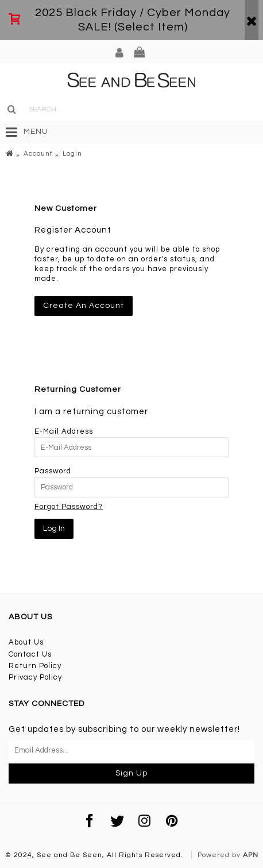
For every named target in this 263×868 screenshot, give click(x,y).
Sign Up (131, 773)
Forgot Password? (69, 507)
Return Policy (35, 666)
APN (251, 855)
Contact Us (30, 654)
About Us (26, 642)
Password (53, 471)
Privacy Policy (35, 677)
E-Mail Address (64, 431)
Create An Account (84, 306)
